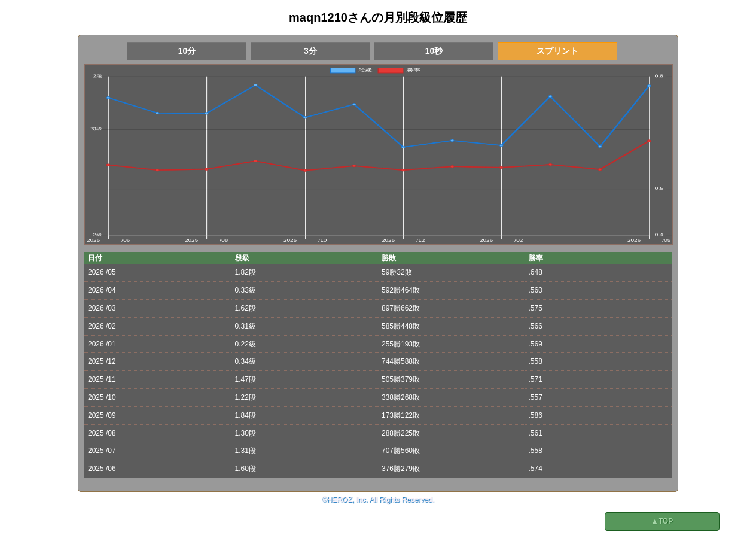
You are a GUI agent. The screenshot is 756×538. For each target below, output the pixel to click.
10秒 (434, 51)
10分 (187, 51)
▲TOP (662, 521)
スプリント (557, 51)
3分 (310, 51)
